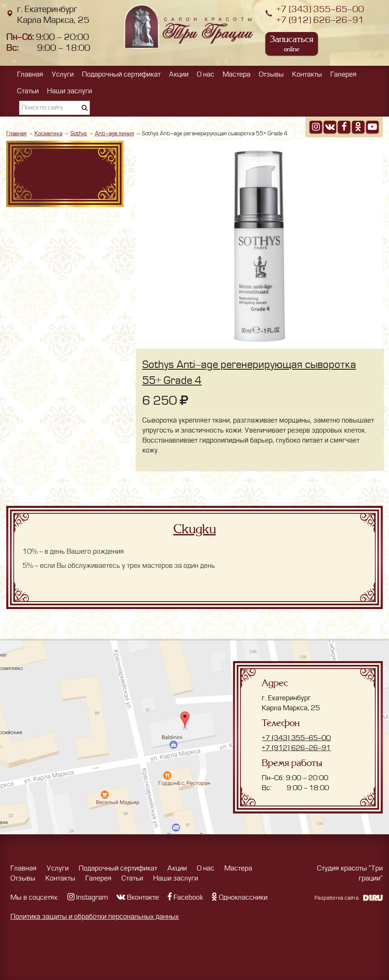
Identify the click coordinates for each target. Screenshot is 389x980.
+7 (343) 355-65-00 (320, 9)
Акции (179, 75)
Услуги (63, 75)
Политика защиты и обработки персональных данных (95, 917)
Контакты (307, 75)
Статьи (28, 91)
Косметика (48, 133)
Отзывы (271, 75)
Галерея (343, 75)
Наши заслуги (69, 91)
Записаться (292, 44)
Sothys (79, 133)
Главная (30, 75)
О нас (206, 75)
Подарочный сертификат (121, 75)
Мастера (237, 75)
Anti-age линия (114, 133)
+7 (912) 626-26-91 (320, 20)
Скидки (195, 529)
